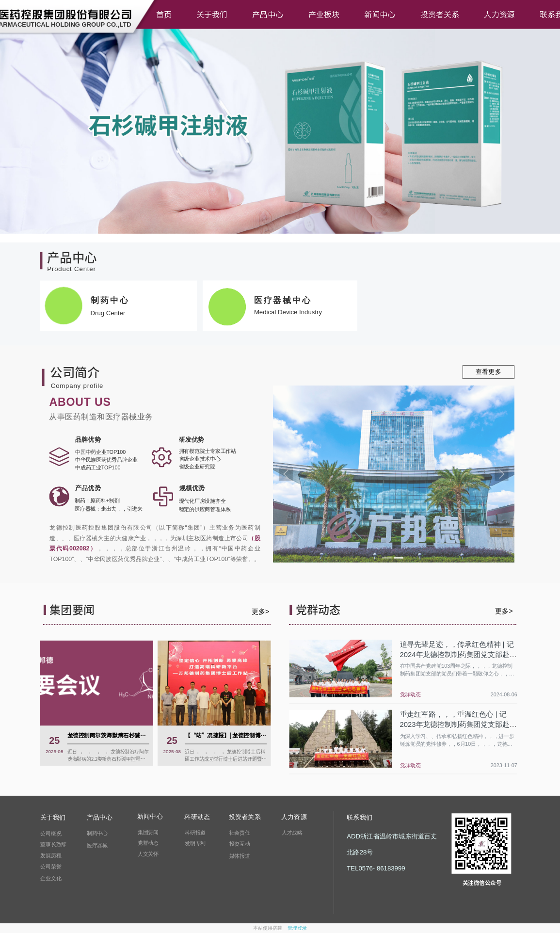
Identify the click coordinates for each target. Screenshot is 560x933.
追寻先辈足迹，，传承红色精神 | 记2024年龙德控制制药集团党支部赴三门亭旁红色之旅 (458, 655)
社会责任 (240, 833)
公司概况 (51, 834)
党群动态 (410, 695)
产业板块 (324, 15)
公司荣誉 (51, 867)
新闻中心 (380, 15)
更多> (260, 611)
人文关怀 (148, 854)
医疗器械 (97, 845)
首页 (164, 15)
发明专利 (195, 843)
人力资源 (499, 15)
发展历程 (51, 855)
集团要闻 (148, 832)
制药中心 (97, 833)
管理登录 (297, 928)
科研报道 (195, 833)
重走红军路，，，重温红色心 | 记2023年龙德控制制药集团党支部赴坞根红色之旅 (458, 724)
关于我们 (212, 15)
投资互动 (240, 844)
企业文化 (51, 878)
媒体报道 (240, 856)
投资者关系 (440, 15)
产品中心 (268, 15)
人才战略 (292, 833)
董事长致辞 (53, 844)
